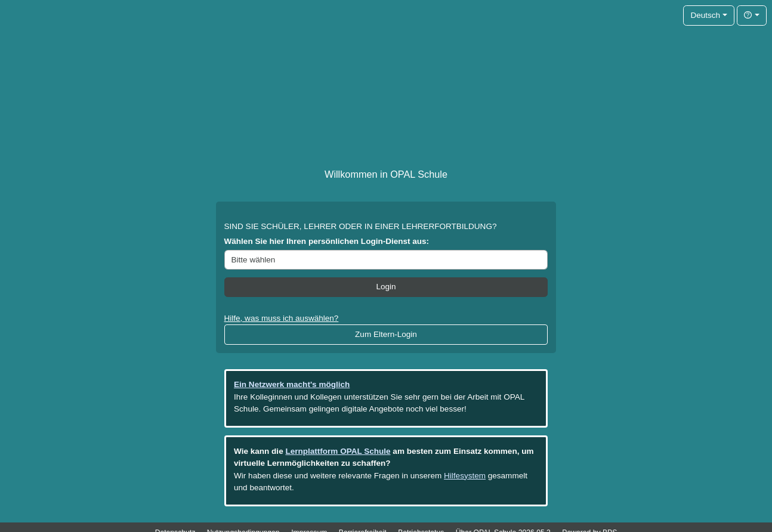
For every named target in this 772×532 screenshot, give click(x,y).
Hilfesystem (465, 476)
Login (386, 287)
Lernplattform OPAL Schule (338, 451)
